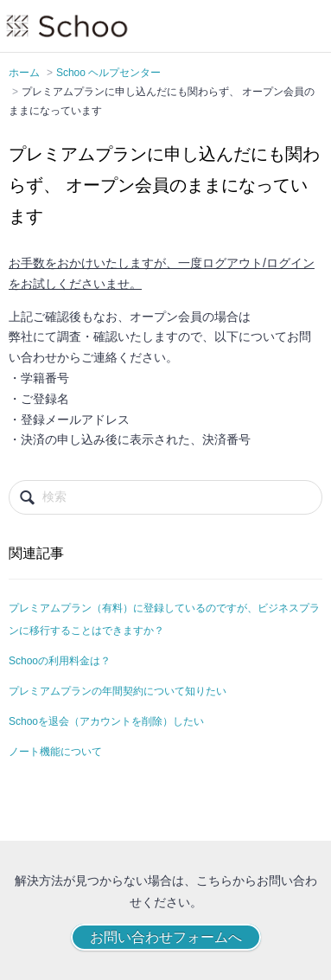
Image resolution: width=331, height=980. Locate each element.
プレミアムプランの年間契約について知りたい (118, 691)
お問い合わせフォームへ (166, 937)
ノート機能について (55, 752)
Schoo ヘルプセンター (108, 73)
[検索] (165, 497)
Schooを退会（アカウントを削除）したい (106, 721)
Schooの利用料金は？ (60, 661)
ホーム (24, 73)
